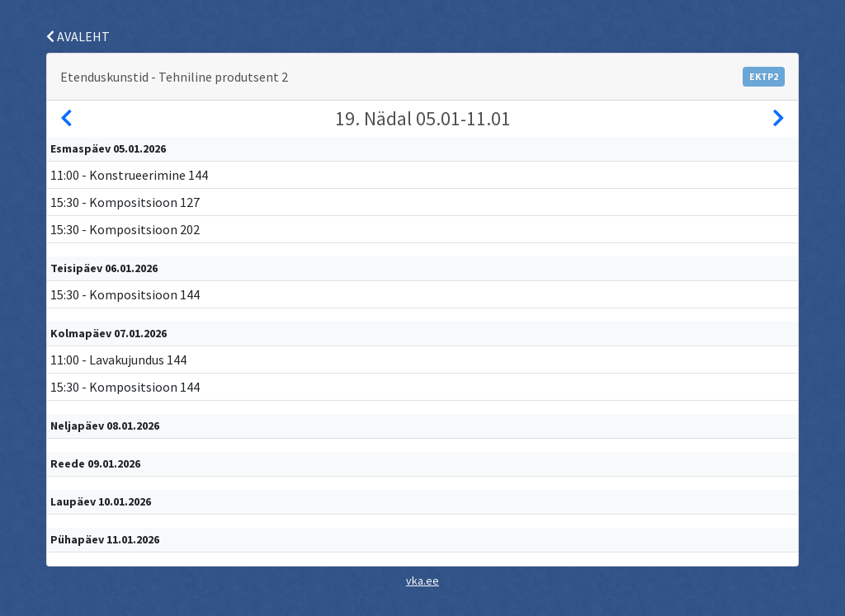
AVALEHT (78, 36)
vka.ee (422, 581)
